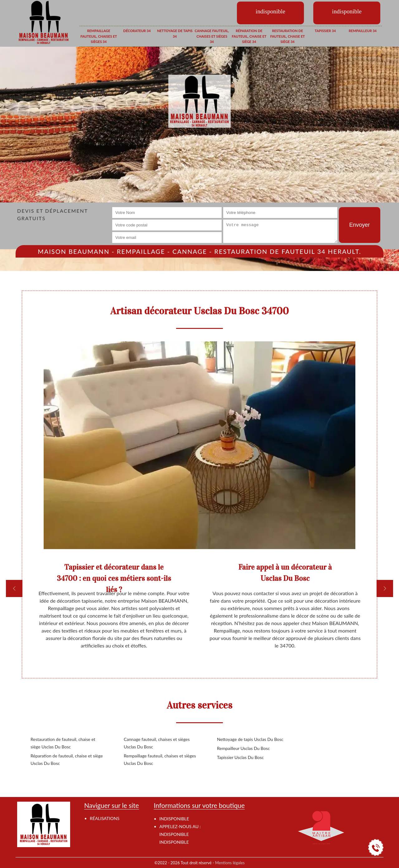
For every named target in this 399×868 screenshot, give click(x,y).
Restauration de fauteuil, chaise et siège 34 (288, 36)
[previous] (14, 588)
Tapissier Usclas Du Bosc (240, 757)
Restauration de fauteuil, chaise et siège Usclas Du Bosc (63, 743)
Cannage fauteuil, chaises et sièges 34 (212, 36)
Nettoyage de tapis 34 (175, 33)
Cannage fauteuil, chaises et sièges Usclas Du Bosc (157, 743)
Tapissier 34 (325, 31)
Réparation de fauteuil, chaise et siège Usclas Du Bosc (67, 759)
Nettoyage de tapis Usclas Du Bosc (250, 739)
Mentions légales (230, 863)
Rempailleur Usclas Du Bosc (243, 748)
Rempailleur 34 (363, 31)
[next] (385, 588)
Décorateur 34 (137, 31)
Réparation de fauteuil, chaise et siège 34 (249, 36)
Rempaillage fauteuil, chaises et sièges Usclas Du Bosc (160, 759)
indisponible (174, 834)
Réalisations (105, 818)
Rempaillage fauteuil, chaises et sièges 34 (99, 36)
